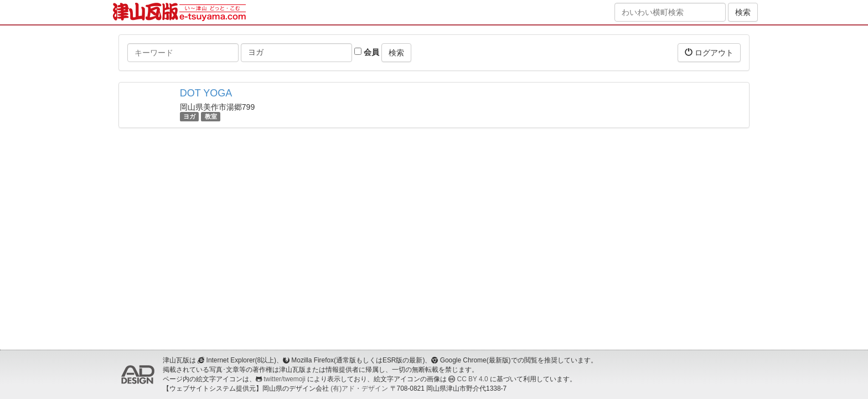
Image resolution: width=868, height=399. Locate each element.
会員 (367, 52)
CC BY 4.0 (473, 379)
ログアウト (709, 52)
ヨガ (189, 116)
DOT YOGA (206, 93)
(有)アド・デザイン (359, 388)
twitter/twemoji (284, 379)
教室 (211, 116)
